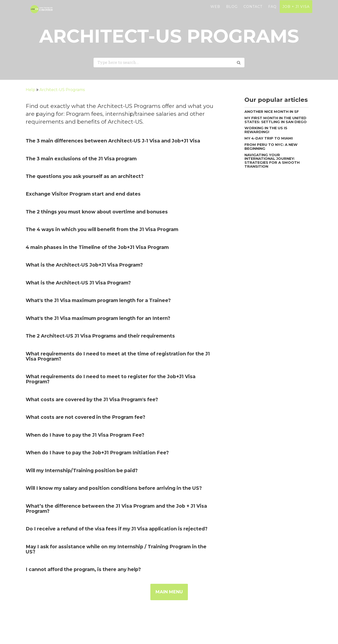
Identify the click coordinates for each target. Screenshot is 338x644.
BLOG (232, 12)
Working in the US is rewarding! (266, 130)
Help (31, 90)
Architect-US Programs (62, 90)
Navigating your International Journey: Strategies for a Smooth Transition (272, 161)
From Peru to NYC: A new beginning (271, 147)
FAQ (272, 12)
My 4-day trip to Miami (269, 138)
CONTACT (253, 12)
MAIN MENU (169, 592)
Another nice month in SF (272, 112)
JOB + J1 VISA (296, 12)
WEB (215, 12)
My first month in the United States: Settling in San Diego (276, 120)
